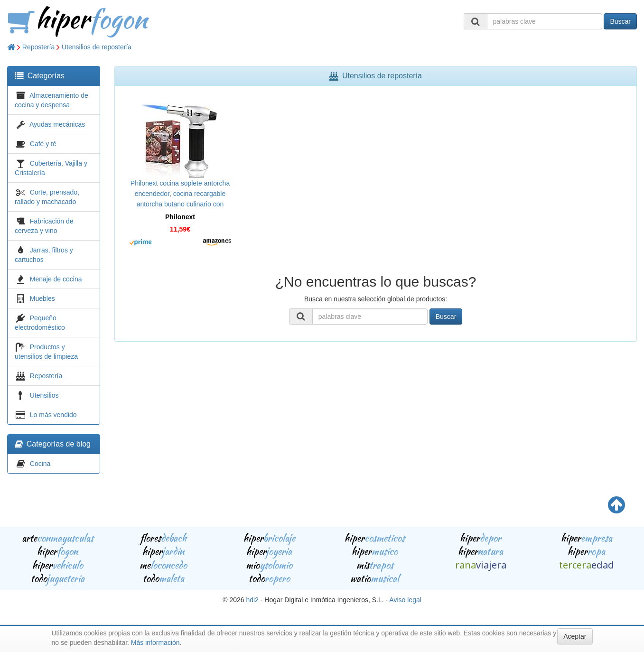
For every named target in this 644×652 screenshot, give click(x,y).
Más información (155, 643)
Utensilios (44, 395)
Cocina (40, 464)
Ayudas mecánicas (57, 124)
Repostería (38, 47)
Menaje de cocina (56, 279)
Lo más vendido (53, 415)
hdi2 (252, 600)
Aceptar (575, 636)
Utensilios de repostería (97, 47)
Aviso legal (405, 600)
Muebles (42, 298)
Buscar (620, 21)
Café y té (43, 144)
